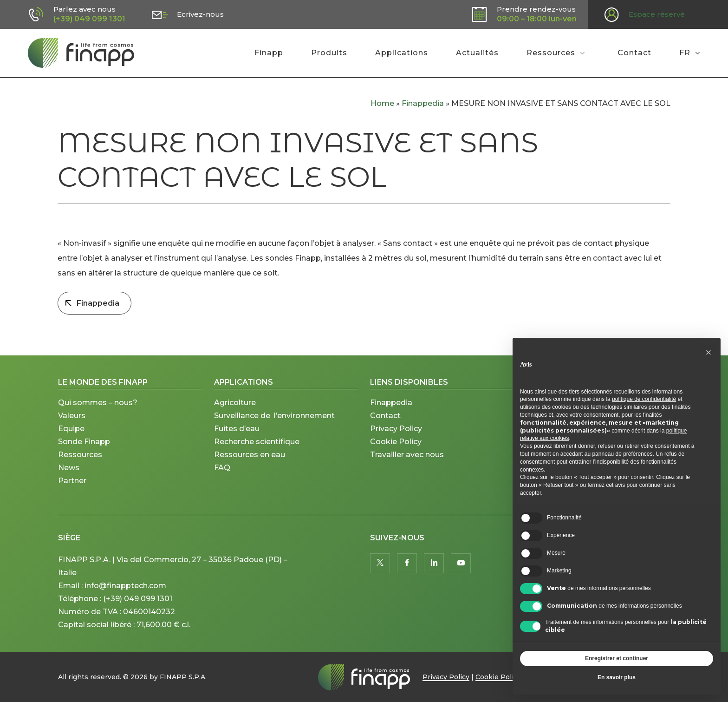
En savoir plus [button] (617, 677)
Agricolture (235, 403)
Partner (72, 481)
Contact (385, 416)
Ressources (80, 455)
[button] (708, 353)
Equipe (71, 429)
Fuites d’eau (237, 429)
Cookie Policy (396, 442)
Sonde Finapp (84, 442)
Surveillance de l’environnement (274, 416)
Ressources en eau (250, 455)
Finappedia (423, 103)
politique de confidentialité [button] (644, 399)
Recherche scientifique (257, 442)
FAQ (222, 468)
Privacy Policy (396, 429)
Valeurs (72, 416)
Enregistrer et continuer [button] (617, 658)
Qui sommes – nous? (98, 403)
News (69, 468)
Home (382, 103)
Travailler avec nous (407, 455)
